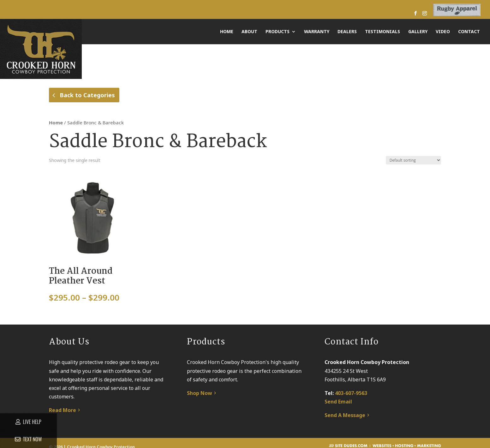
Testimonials (382, 32)
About (249, 32)
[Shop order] (413, 167)
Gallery (418, 32)
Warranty (317, 32)
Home (227, 32)
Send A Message (345, 422)
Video (443, 32)
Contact (469, 32)
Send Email (338, 408)
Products (278, 32)
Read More (63, 417)
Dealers (347, 32)
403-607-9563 (351, 399)
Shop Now (200, 399)
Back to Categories (87, 95)
